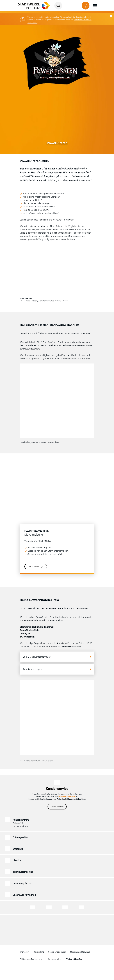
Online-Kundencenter (67, 794)
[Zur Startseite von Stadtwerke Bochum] (32, 5)
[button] (93, 6)
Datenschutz (39, 950)
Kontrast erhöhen (55, 957)
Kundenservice (57, 787)
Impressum (24, 950)
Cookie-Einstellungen (57, 950)
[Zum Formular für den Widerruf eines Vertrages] (74, 957)
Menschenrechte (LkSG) (80, 950)
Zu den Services (57, 805)
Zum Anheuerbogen (36, 565)
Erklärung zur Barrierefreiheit (31, 957)
